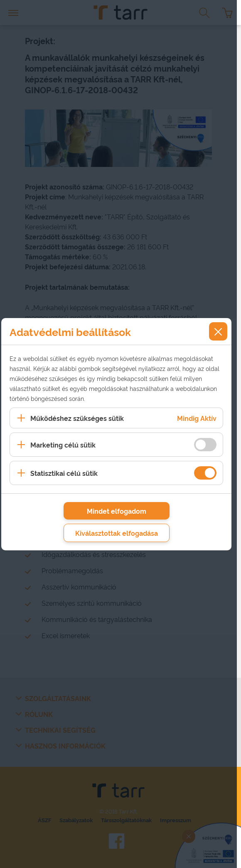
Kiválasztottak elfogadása (117, 533)
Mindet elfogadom (117, 511)
